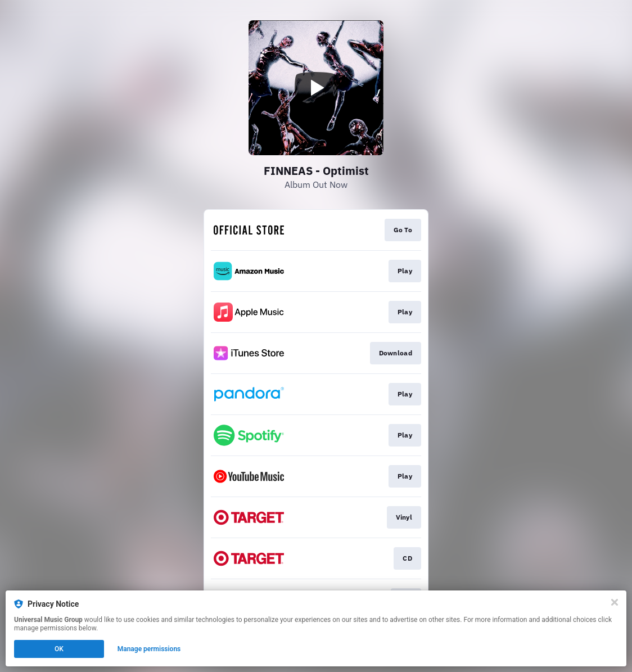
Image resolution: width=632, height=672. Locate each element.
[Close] (615, 602)
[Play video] (316, 88)
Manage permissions (149, 649)
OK (59, 649)
